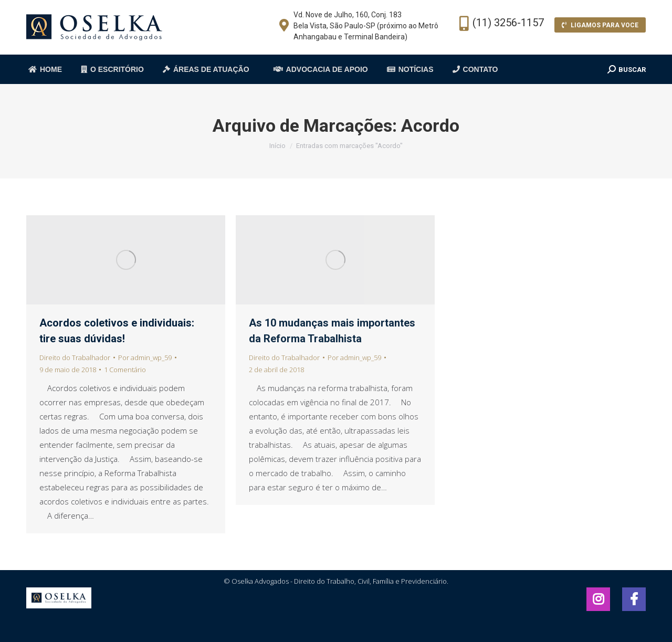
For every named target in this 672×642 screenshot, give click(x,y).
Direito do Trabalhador (75, 357)
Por (145, 357)
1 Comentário (125, 370)
